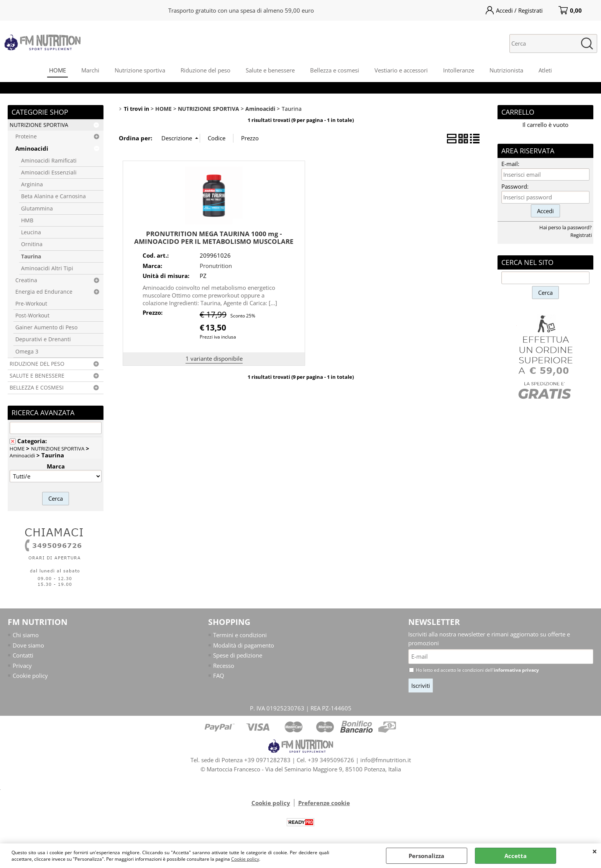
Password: (515, 186)
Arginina (32, 184)
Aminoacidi (32, 148)
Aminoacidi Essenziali (49, 173)
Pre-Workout (31, 304)
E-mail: (510, 164)
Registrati (581, 235)
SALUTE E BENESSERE (37, 376)
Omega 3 (27, 352)
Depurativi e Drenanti (43, 339)
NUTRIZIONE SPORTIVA (39, 125)
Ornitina (32, 244)
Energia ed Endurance (44, 292)
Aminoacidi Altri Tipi (47, 268)
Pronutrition (216, 266)
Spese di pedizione (238, 655)
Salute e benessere (270, 70)
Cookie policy (245, 859)
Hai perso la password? (566, 227)
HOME (57, 70)
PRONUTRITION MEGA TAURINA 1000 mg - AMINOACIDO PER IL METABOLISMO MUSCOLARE (214, 238)
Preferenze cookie (324, 803)
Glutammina (37, 209)
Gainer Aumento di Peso (46, 327)
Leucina (31, 232)
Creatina (26, 280)
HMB (27, 220)
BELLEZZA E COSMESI (37, 388)
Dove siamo (28, 645)
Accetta (516, 856)
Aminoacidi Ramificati (49, 161)
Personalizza (426, 856)
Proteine (26, 136)
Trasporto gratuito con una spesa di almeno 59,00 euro (241, 10)
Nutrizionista (506, 70)
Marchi (90, 70)
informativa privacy (516, 670)
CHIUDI (595, 851)
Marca (56, 466)
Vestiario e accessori (401, 70)
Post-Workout (32, 316)
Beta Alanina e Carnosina (53, 196)
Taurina (31, 256)
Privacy (22, 666)
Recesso (224, 666)
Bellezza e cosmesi (335, 70)
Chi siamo (26, 635)
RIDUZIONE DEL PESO (37, 364)
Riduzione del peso (205, 70)
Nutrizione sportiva (140, 70)
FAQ (219, 676)
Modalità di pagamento (244, 645)
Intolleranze (459, 70)
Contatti (23, 655)
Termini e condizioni (240, 635)
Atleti (545, 70)
